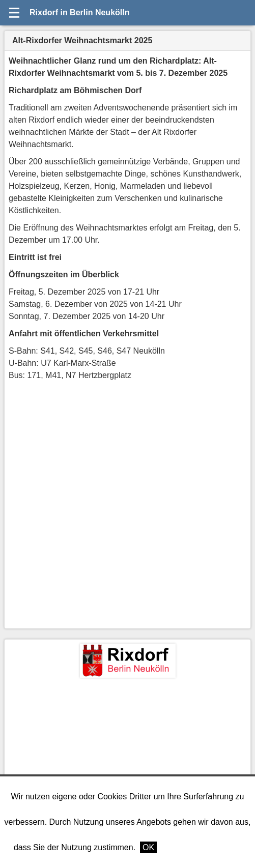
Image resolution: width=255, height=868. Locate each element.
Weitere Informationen (201, 847)
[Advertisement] (127, 754)
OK (148, 847)
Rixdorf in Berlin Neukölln (79, 12)
